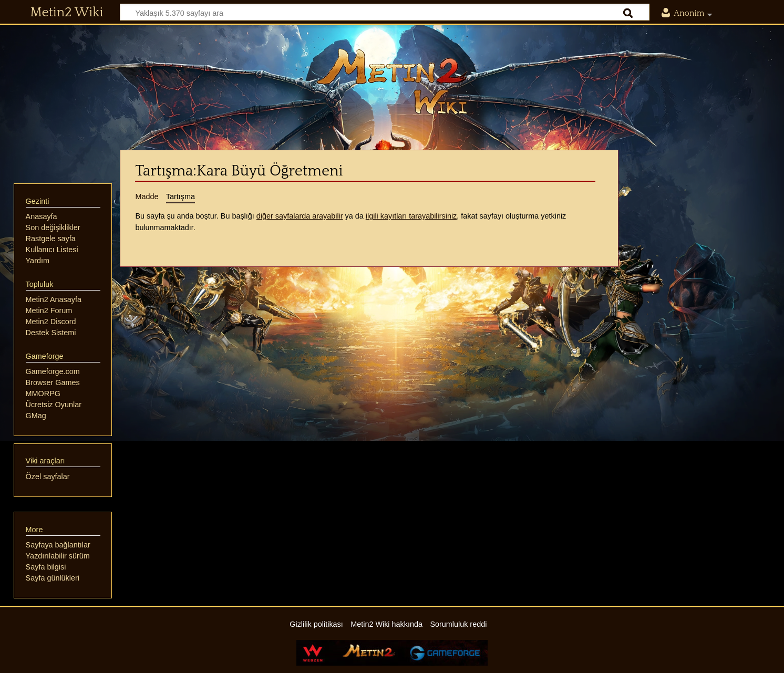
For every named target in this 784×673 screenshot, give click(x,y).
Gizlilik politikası (316, 624)
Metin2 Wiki (66, 13)
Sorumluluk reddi (458, 624)
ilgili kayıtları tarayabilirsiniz (411, 216)
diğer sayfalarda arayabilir (300, 216)
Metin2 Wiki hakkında (386, 624)
